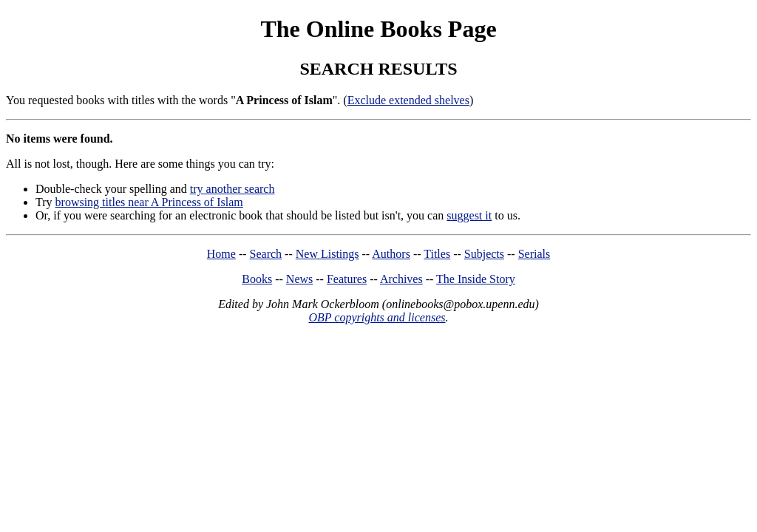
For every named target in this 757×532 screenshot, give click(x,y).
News (299, 279)
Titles (437, 254)
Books (257, 279)
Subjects (484, 254)
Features (347, 279)
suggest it (469, 215)
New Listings (327, 254)
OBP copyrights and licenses (377, 317)
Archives (401, 279)
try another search (232, 189)
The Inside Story (476, 279)
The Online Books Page (378, 29)
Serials (534, 254)
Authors (391, 254)
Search (266, 254)
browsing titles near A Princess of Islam (149, 202)
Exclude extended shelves (408, 100)
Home (221, 254)
